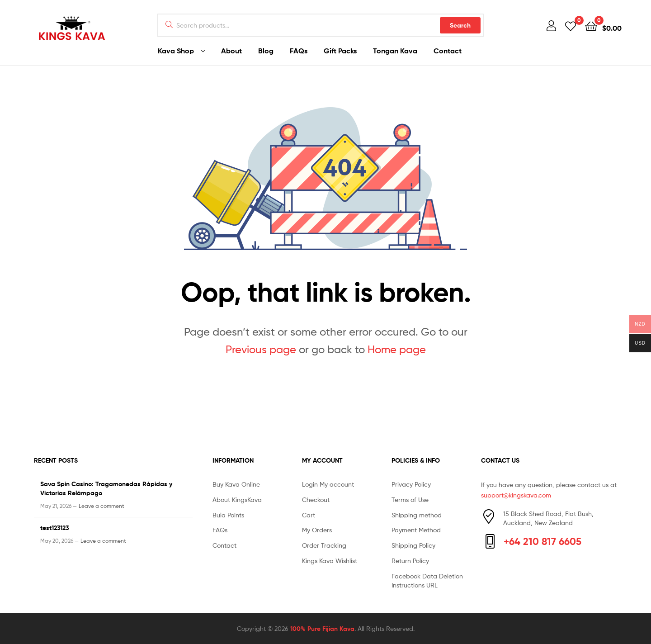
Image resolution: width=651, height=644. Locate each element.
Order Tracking (324, 545)
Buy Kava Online (236, 484)
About (231, 51)
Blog (266, 51)
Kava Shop (176, 51)
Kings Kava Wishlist (330, 561)
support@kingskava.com (516, 495)
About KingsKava (237, 500)
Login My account (328, 484)
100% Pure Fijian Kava (322, 629)
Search (460, 25)
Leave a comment (101, 506)
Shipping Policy (413, 545)
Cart (309, 515)
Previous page (261, 349)
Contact (448, 51)
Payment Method (416, 530)
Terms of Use (410, 500)
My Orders (317, 530)
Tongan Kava (395, 51)
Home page (397, 349)
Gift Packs (340, 51)
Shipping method (417, 515)
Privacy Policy (411, 484)
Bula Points (228, 515)
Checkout (316, 500)
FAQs (299, 51)
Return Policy (410, 561)
